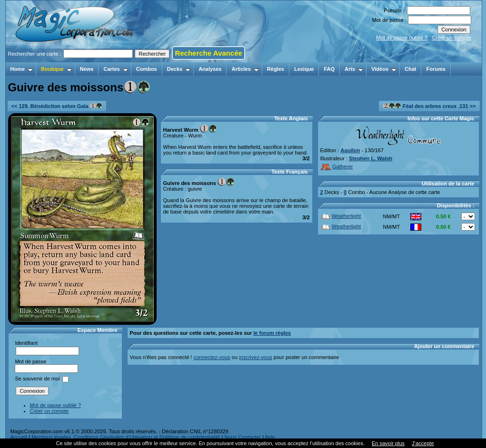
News (87, 69)
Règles (276, 69)
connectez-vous (212, 357)
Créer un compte (452, 38)
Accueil (19, 437)
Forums (436, 69)
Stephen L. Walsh (371, 158)
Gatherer (337, 166)
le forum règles (272, 333)
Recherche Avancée (208, 53)
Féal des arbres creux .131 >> (429, 106)
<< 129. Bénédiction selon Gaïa (57, 106)
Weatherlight (341, 216)
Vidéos (384, 69)
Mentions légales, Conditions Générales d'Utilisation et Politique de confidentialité (126, 437)
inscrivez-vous (256, 357)
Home (22, 69)
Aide (270, 437)
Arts (354, 69)
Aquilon (350, 150)
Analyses (210, 69)
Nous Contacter (242, 437)
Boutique (56, 69)
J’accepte (423, 443)
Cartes (115, 69)
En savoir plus (388, 443)
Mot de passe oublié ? (402, 38)
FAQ (329, 69)
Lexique (304, 69)
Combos (147, 69)
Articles (245, 69)
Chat (410, 69)
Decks (179, 69)
